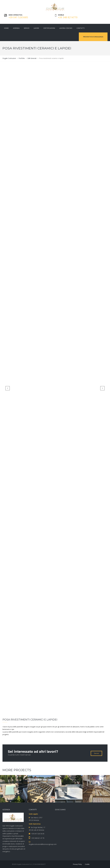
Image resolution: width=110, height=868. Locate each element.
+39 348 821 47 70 (38, 838)
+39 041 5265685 (18, 17)
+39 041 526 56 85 (38, 834)
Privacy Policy (77, 864)
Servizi (96, 753)
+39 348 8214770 (68, 17)
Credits (87, 864)
